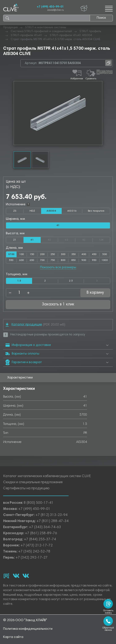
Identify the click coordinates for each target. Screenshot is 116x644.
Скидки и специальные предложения (33, 482)
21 (15, 240)
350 (74, 254)
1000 (105, 260)
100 (22, 254)
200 (42, 254)
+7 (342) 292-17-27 (32, 558)
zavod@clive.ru (55, 10)
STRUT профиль (90, 31)
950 (94, 260)
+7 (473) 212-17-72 (37, 546)
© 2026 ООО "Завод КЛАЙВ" (25, 620)
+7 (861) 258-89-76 (41, 533)
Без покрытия (96, 211)
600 (22, 260)
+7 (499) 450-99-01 (50, 7)
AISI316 (75, 212)
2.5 (71, 281)
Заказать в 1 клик (58, 304)
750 (53, 260)
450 (94, 254)
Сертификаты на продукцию (26, 489)
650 (32, 260)
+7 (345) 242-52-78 (34, 552)
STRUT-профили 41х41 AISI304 (71, 35)
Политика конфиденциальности (28, 629)
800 (63, 260)
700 (42, 260)
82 (88, 239)
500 (105, 254)
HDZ (35, 212)
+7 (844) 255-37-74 (40, 540)
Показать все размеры (58, 267)
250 (53, 254)
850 (74, 260)
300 (63, 254)
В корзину (95, 293)
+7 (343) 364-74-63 (45, 527)
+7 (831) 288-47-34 (53, 521)
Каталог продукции (24, 325)
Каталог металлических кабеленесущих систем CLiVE (47, 476)
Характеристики (20, 378)
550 (11, 260)
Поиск (101, 18)
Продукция (10, 27)
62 (70, 239)
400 (84, 254)
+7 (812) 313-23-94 (51, 515)
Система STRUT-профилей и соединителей (41, 31)
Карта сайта (13, 637)
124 (104, 239)
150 (32, 254)
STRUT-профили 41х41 (26, 35)
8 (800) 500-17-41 (39, 503)
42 (53, 239)
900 (84, 260)
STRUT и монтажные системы (46, 27)
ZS (18, 212)
